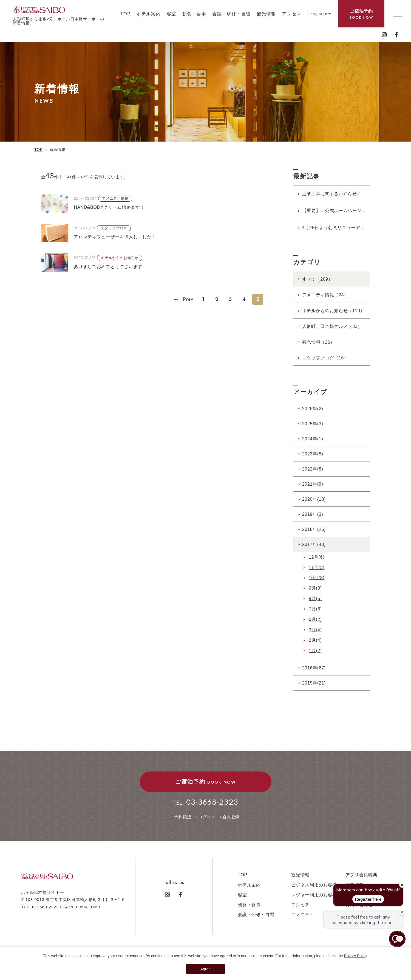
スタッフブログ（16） (325, 358)
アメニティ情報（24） (325, 295)
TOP (126, 14)
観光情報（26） (318, 342)
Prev (187, 299)
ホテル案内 (149, 14)
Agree (205, 969)
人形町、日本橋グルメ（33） (332, 326)
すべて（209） (318, 279)
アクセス (291, 14)
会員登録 (231, 817)
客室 (172, 14)
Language (318, 14)
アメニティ (303, 914)
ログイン (207, 817)
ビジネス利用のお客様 (314, 885)
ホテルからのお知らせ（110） (334, 311)
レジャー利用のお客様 (314, 895)
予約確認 (183, 817)
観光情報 (267, 14)
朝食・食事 (194, 14)
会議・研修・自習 (232, 14)
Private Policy (356, 956)
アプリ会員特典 (362, 875)
